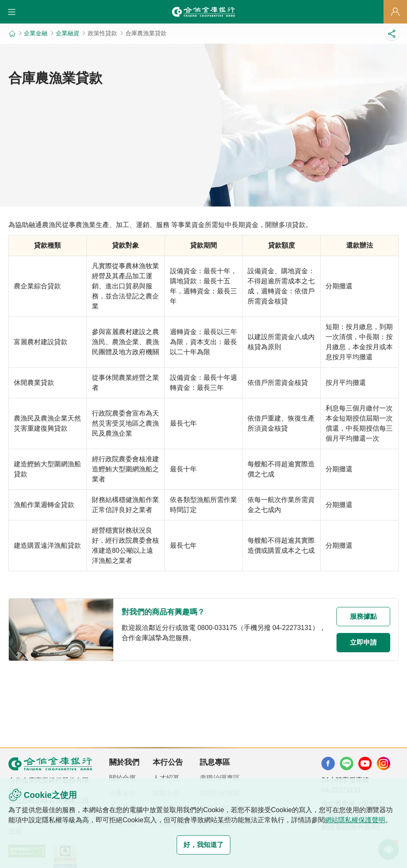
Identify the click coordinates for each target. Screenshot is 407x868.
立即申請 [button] (363, 642)
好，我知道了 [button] (203, 845)
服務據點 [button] (363, 616)
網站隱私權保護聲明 (355, 820)
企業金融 (36, 33)
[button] (12, 12)
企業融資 (68, 33)
